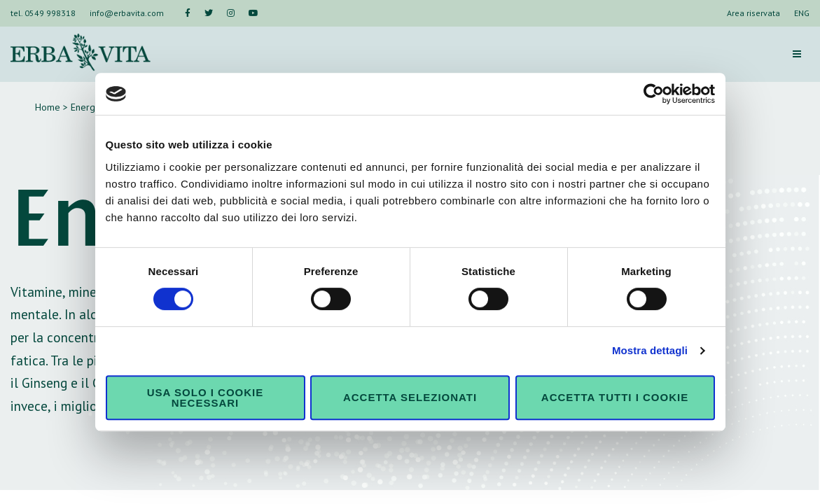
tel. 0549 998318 (43, 13)
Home (48, 107)
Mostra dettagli (650, 350)
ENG (802, 13)
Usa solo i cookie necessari (205, 398)
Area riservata (753, 13)
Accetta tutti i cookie (615, 397)
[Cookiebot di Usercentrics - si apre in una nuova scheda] (654, 94)
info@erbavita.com (127, 13)
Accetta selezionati (410, 397)
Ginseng (44, 383)
